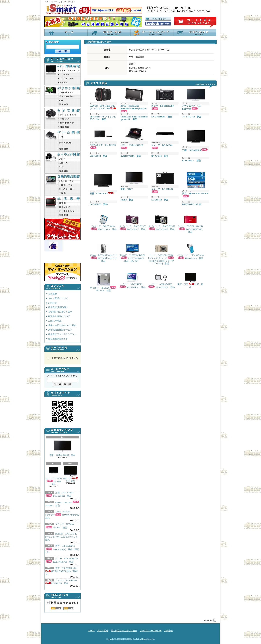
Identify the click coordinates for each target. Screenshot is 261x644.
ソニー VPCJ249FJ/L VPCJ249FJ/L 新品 (132, 281)
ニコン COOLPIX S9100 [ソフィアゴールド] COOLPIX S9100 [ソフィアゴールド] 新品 (161, 254)
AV (63, 74)
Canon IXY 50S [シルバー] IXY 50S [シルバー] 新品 (104, 253)
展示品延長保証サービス (60, 330)
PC (63, 96)
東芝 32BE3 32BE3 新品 (63, 448)
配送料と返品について (59, 316)
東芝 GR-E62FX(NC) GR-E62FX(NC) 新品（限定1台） (62, 571)
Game (63, 141)
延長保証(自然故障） (58, 307)
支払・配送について (109, 33)
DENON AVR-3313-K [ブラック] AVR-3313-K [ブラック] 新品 (62, 537)
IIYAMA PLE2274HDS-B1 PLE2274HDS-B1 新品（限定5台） (133, 253)
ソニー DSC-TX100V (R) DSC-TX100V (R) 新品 (191, 224)
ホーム (66, 33)
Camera (63, 119)
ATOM (69, 608)
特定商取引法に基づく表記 (124, 631)
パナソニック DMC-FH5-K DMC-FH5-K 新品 (161, 223)
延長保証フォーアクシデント (62, 334)
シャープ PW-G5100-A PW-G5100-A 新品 (103, 223)
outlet (63, 229)
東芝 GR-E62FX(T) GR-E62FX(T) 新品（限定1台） (62, 549)
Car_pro (63, 185)
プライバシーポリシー (151, 631)
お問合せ (195, 33)
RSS (56, 608)
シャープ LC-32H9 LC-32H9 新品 (54, 475)
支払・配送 (103, 631)
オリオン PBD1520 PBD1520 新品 (103, 282)
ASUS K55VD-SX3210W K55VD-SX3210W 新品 (63, 515)
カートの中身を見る (63, 349)
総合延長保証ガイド (58, 339)
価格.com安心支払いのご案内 (62, 325)
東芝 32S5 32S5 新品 (70, 474)
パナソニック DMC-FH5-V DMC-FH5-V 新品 (132, 223)
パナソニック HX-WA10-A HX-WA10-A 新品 (190, 252)
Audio (63, 163)
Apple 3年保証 (55, 321)
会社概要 (53, 294)
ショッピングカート (195, 22)
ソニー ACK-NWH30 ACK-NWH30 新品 (161, 281)
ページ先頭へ (210, 620)
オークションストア (152, 33)
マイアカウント (158, 19)
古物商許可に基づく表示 (60, 312)
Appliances (63, 207)
